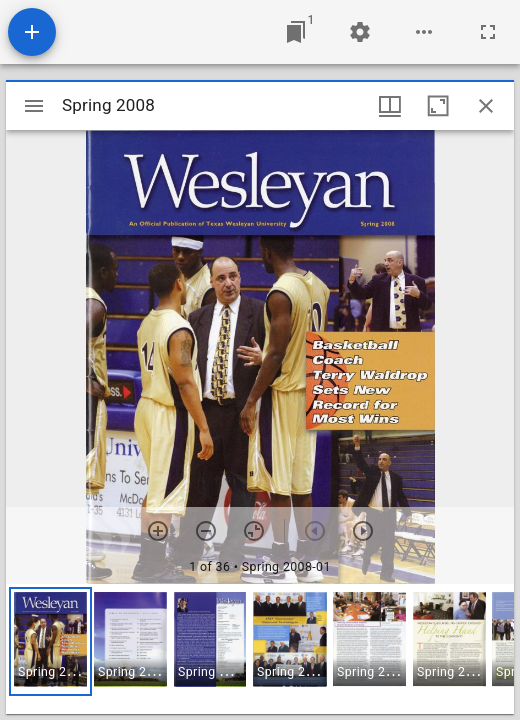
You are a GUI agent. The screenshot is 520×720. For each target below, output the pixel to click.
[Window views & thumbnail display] (390, 106)
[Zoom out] (206, 531)
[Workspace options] (424, 32)
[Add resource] (32, 32)
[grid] (260, 649)
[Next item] (363, 531)
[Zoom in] (158, 531)
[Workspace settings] (360, 32)
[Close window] (486, 106)
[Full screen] (488, 32)
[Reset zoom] (254, 531)
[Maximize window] (438, 106)
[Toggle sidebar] (34, 106)
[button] (50, 641)
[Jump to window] (296, 32)
